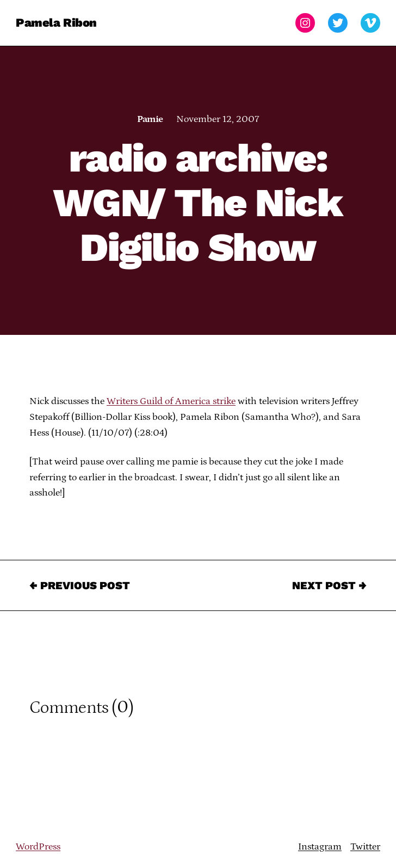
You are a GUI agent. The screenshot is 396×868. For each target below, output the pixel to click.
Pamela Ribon (56, 23)
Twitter (365, 847)
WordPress (38, 847)
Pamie (150, 119)
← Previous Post (80, 585)
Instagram (320, 847)
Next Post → (329, 585)
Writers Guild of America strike (171, 401)
